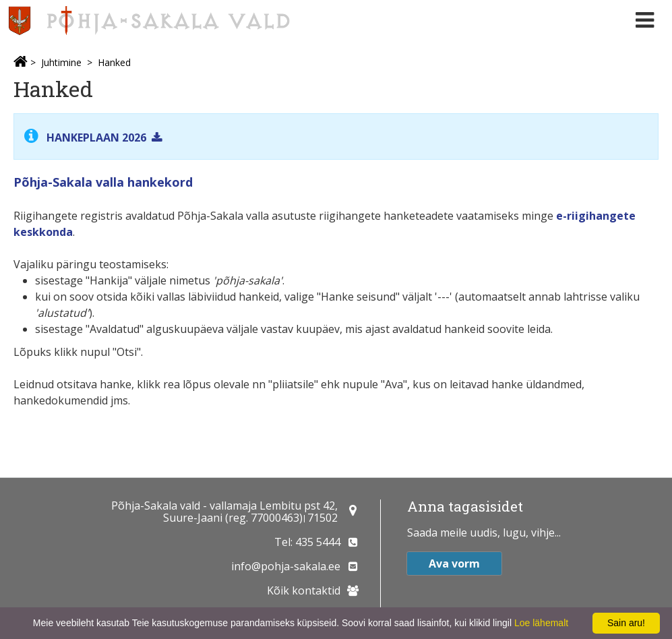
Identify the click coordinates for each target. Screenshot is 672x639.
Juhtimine (61, 62)
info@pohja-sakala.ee (286, 566)
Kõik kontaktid (304, 590)
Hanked (114, 62)
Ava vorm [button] (454, 564)
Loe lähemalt (541, 623)
